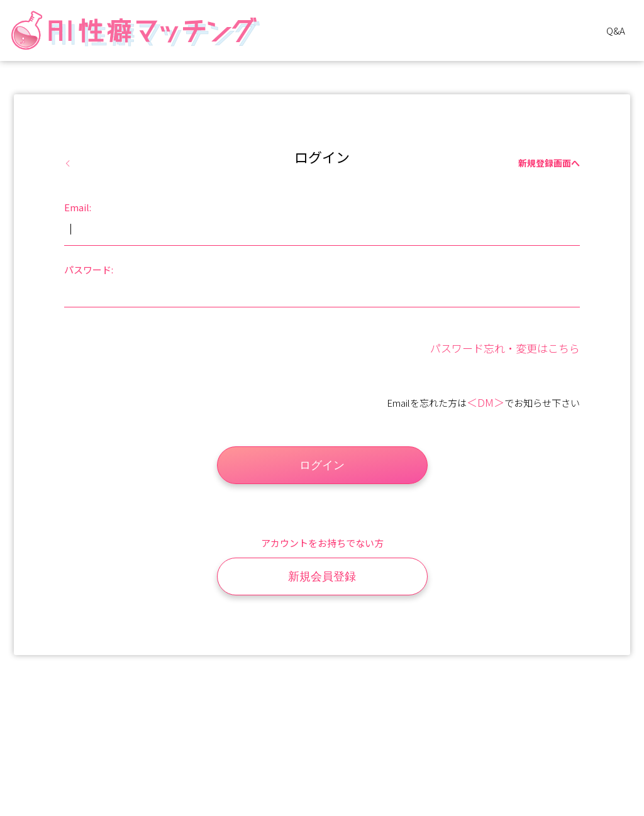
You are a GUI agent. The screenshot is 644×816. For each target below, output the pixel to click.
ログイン (322, 465)
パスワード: (89, 269)
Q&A (616, 30)
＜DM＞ (486, 402)
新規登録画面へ (549, 163)
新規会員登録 (322, 576)
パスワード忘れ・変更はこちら (505, 348)
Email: (78, 207)
